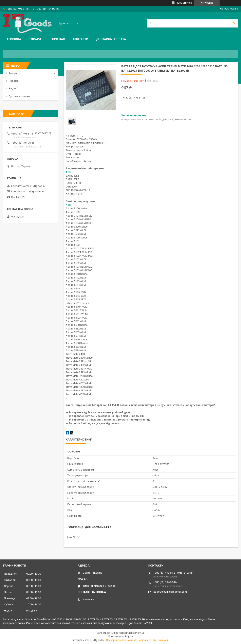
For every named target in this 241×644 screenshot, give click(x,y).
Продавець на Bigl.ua (121, 637)
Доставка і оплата (111, 39)
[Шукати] (234, 23)
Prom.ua (140, 633)
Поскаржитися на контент (121, 640)
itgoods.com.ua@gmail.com (28, 191)
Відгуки (13, 88)
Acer (68, 172)
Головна (14, 39)
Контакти (81, 39)
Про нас (58, 39)
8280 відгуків (184, 3)
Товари (35, 39)
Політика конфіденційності (153, 640)
